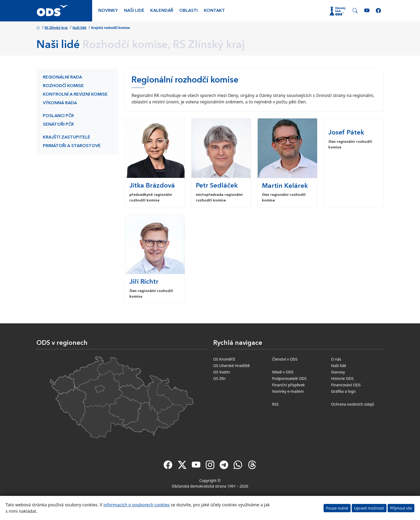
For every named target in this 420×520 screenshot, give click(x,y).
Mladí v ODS (283, 372)
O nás (336, 359)
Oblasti (188, 11)
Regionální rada (62, 77)
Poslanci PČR (58, 116)
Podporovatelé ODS (289, 378)
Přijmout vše (401, 508)
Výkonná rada (60, 103)
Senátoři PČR (58, 125)
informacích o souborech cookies (136, 505)
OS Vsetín (222, 372)
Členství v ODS (285, 359)
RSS (275, 404)
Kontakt (214, 11)
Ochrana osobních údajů (353, 404)
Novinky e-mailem (288, 391)
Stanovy (338, 372)
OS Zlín (219, 378)
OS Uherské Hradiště (231, 366)
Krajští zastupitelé (67, 137)
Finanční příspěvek (288, 385)
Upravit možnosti (369, 508)
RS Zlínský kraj (56, 28)
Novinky (108, 11)
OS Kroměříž (224, 359)
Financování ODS (346, 385)
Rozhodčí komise (63, 86)
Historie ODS (342, 378)
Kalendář (162, 11)
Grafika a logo (343, 391)
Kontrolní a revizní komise (75, 95)
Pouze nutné (337, 508)
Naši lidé (134, 11)
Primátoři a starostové (72, 146)
